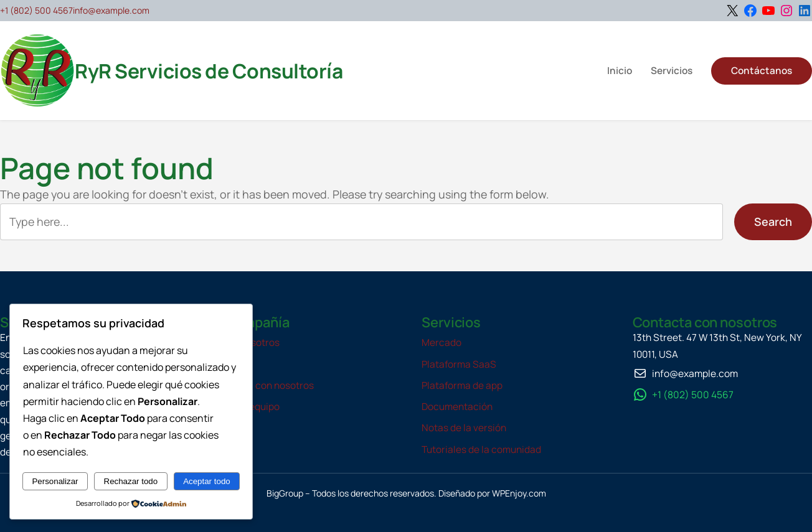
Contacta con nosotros (262, 385)
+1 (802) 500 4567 (36, 10)
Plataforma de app (462, 385)
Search (773, 222)
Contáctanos (762, 71)
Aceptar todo (207, 481)
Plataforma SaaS (459, 364)
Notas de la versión (464, 428)
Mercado (441, 343)
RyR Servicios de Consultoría (209, 71)
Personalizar (55, 481)
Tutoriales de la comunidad (481, 450)
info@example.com (111, 10)
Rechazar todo (131, 481)
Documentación (457, 407)
